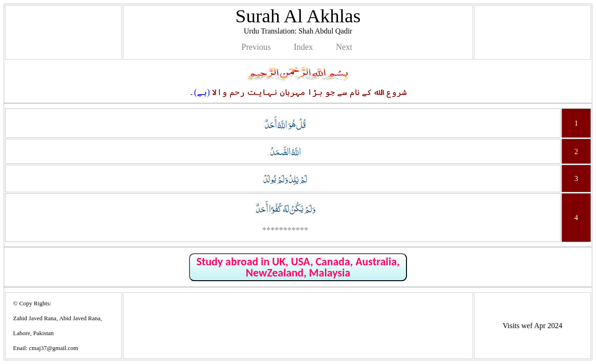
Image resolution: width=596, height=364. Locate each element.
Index (303, 47)
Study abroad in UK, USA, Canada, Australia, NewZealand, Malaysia (298, 267)
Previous (256, 47)
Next (344, 47)
